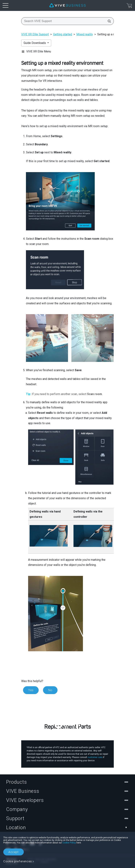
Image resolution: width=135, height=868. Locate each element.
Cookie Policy (69, 843)
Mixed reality (85, 34)
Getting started (63, 34)
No (50, 690)
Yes (31, 690)
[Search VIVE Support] (108, 21)
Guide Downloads (35, 43)
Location (67, 828)
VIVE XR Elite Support (35, 34)
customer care (95, 757)
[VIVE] (67, 5)
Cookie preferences (18, 861)
